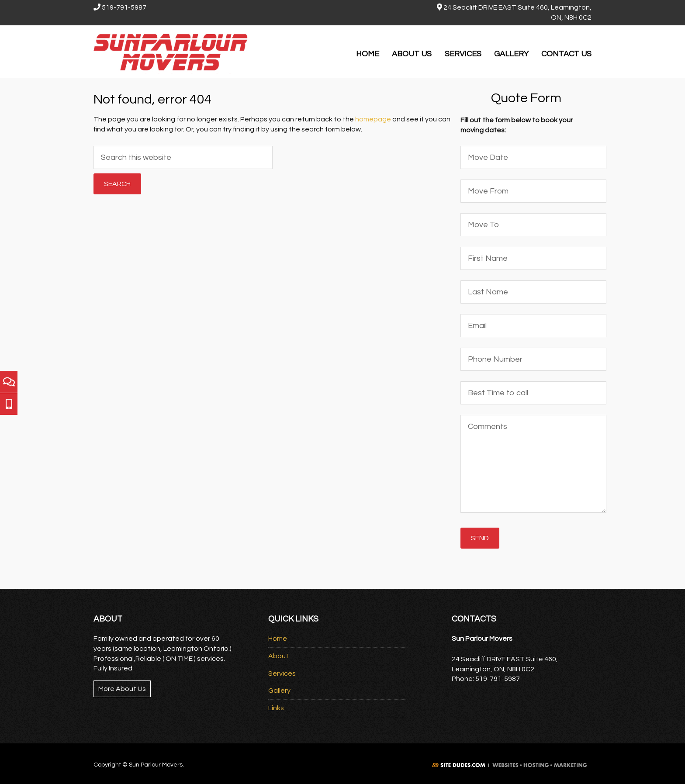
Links (276, 708)
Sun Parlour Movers (172, 52)
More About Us (122, 689)
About (278, 656)
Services (282, 673)
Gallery (279, 691)
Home (278, 639)
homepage (373, 119)
